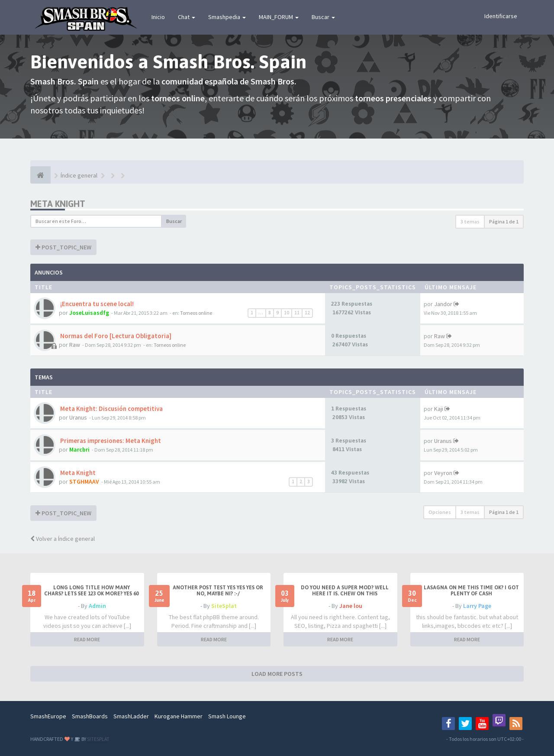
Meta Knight (58, 204)
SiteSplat (224, 606)
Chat (187, 17)
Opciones (440, 512)
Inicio (158, 17)
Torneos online (196, 313)
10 (287, 313)
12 (307, 313)
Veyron (443, 473)
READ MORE (87, 639)
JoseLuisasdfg (89, 313)
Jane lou (351, 606)
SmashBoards (90, 716)
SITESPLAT (98, 739)
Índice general (79, 175)
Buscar (323, 17)
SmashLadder (131, 716)
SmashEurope (48, 716)
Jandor (443, 304)
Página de (504, 221)
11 (297, 313)
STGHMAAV (84, 481)
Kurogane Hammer (179, 716)
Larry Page (477, 606)
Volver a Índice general (63, 539)
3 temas (470, 221)
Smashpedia (227, 17)
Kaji (439, 409)
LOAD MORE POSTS (277, 674)
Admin (97, 606)
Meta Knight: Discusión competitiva (111, 409)
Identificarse (501, 16)
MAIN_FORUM (279, 17)
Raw (75, 345)
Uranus (78, 417)
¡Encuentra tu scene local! (96, 304)
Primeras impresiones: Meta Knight (110, 441)
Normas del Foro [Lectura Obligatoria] (115, 336)
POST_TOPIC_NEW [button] (63, 247)
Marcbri (79, 449)
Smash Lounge (227, 716)
